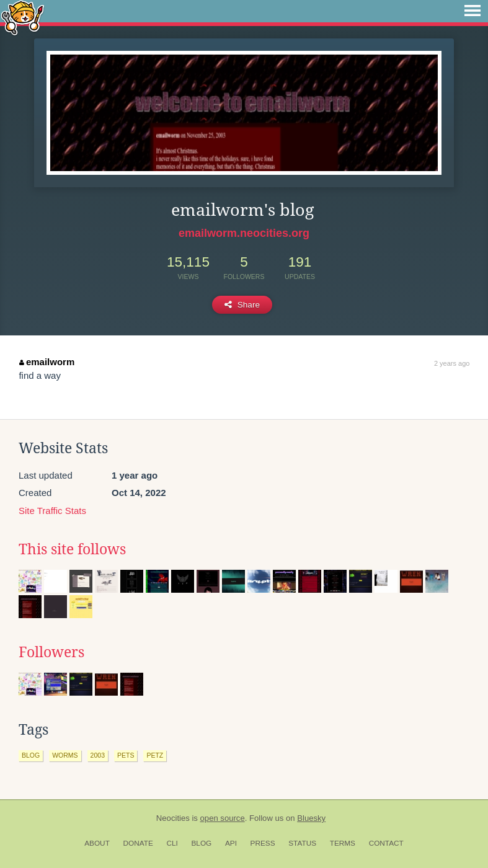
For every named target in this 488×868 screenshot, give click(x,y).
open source (223, 818)
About (97, 843)
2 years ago (452, 363)
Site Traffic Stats (52, 511)
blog (31, 755)
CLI (172, 843)
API (231, 843)
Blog (201, 843)
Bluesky (311, 818)
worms (65, 755)
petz (155, 755)
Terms (343, 843)
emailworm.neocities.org (244, 233)
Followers (51, 652)
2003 (98, 755)
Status (302, 843)
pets (126, 755)
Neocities (173, 818)
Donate (138, 843)
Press (263, 843)
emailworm (47, 362)
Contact (386, 843)
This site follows (72, 549)
